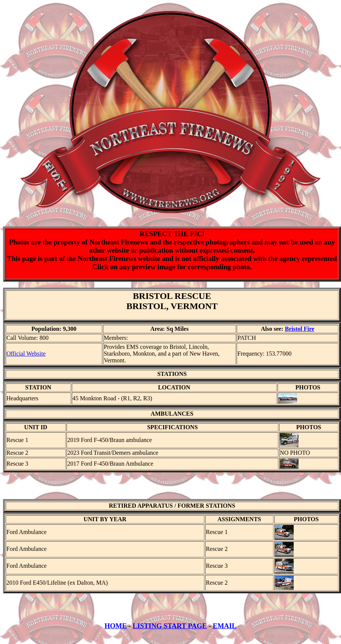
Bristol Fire (299, 329)
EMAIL (224, 633)
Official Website (26, 354)
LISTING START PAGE (170, 633)
